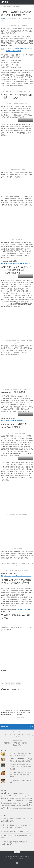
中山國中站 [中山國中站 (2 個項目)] (15, 803)
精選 (18, 7)
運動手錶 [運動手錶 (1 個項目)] (21, 808)
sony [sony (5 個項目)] (9, 801)
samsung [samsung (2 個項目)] (24, 798)
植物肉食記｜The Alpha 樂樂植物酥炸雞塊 (16, 831)
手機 (14, 7)
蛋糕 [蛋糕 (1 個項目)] (14, 808)
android (8, 683)
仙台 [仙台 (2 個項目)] (21, 803)
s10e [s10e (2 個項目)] (20, 798)
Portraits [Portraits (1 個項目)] (3, 798)
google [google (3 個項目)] (4, 796)
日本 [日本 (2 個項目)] (5, 806)
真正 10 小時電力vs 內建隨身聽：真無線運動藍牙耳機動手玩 (8, 712)
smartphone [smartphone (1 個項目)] (30, 798)
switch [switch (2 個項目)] (19, 801)
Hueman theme (26, 859)
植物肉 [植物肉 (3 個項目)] (13, 806)
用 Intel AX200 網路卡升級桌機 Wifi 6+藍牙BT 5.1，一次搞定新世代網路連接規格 (21, 767)
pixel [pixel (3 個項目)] (23, 796)
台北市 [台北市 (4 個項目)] (28, 803)
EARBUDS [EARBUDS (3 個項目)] (18, 794)
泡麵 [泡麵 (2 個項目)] (17, 806)
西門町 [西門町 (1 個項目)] (17, 808)
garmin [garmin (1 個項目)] (24, 794)
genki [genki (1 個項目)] (27, 794)
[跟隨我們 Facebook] (32, 727)
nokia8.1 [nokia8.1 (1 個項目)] (20, 796)
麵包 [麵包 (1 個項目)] (30, 808)
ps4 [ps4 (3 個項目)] (7, 798)
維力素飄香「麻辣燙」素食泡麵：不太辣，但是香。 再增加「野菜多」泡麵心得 (21, 775)
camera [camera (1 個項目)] (12, 794)
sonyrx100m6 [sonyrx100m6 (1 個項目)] (14, 801)
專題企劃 (9, 7)
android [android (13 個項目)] (6, 793)
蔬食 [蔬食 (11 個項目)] (6, 808)
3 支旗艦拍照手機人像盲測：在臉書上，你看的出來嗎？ (24, 712)
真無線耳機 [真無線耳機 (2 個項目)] (22, 806)
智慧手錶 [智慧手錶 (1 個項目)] (8, 806)
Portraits (18, 683)
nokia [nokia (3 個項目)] (16, 796)
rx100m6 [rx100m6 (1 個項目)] (10, 798)
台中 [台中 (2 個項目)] (24, 803)
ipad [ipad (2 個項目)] (8, 796)
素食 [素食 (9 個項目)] (28, 805)
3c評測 (3, 7)
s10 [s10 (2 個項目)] (17, 798)
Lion (5, 18)
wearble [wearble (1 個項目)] (10, 803)
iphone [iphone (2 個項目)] (11, 796)
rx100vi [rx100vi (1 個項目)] (14, 798)
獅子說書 (5, 2)
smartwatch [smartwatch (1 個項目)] (4, 801)
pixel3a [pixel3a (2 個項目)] (27, 796)
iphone (13, 683)
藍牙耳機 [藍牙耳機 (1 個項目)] (11, 808)
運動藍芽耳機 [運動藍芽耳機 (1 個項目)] (26, 808)
